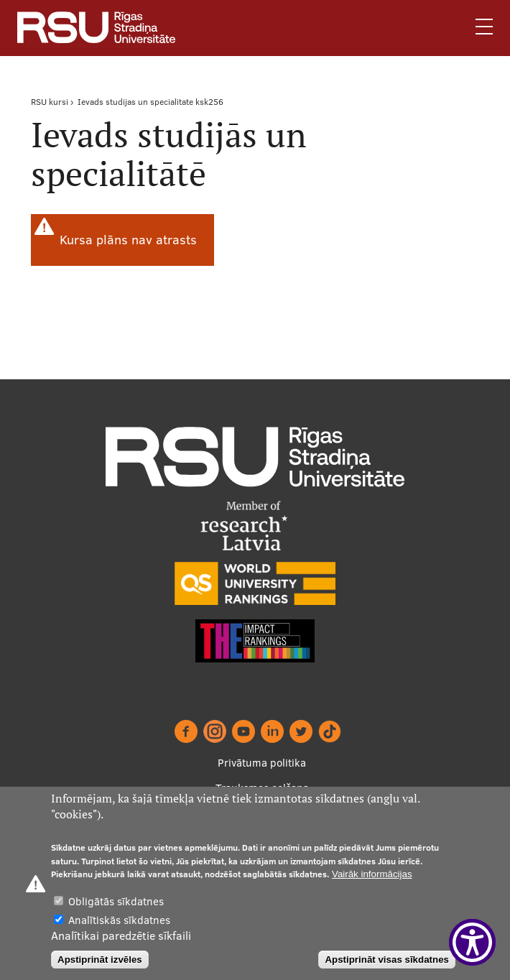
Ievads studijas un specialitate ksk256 (150, 102)
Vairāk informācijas (372, 874)
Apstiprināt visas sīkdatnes (387, 960)
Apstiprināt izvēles (100, 960)
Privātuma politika (262, 763)
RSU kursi (50, 102)
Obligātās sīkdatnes (116, 901)
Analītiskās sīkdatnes (119, 920)
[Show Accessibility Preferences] (472, 942)
